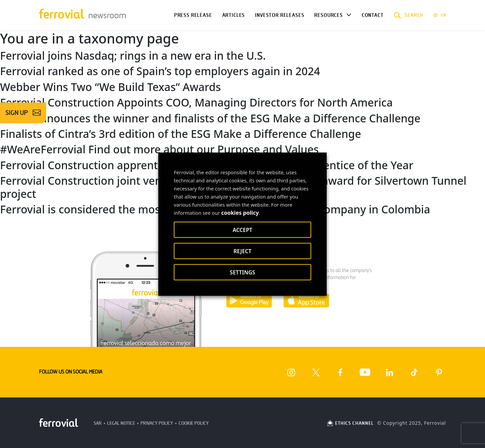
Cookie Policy (194, 423)
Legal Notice (121, 423)
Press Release (193, 15)
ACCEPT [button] (243, 230)
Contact (373, 15)
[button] (409, 15)
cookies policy (240, 212)
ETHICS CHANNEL (350, 423)
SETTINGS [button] (242, 272)
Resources (328, 15)
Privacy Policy (157, 423)
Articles (234, 15)
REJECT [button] (242, 251)
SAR (98, 423)
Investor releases (280, 15)
